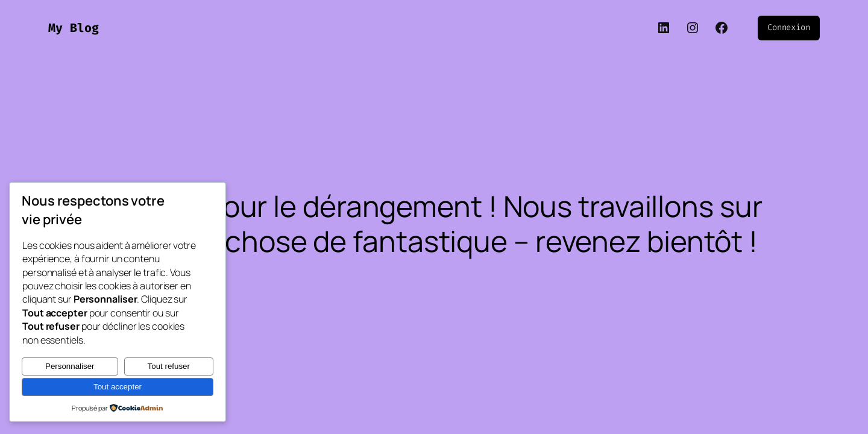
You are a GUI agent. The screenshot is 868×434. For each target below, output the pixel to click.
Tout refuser (169, 366)
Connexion (789, 27)
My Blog (74, 28)
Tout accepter (118, 387)
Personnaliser (70, 366)
